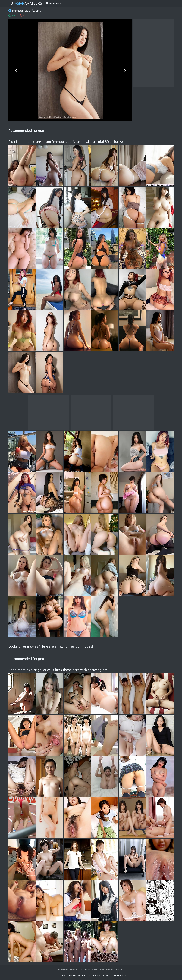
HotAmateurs (25, 3)
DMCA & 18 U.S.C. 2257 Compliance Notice (107, 975)
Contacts (60, 975)
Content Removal (77, 975)
